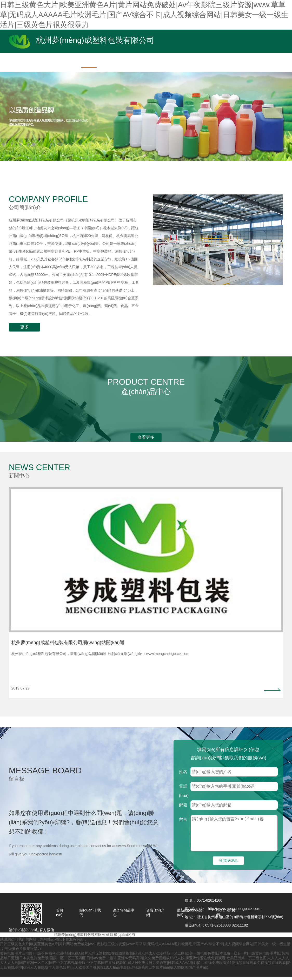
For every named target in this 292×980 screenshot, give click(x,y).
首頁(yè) (60, 916)
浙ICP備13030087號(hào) (157, 938)
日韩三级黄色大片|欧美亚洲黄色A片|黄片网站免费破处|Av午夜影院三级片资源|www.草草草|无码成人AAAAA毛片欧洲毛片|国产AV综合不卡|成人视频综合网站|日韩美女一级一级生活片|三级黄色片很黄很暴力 (144, 15)
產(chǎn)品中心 (124, 916)
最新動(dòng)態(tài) (189, 916)
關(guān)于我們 (90, 916)
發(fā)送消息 (228, 864)
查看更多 (146, 437)
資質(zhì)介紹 (155, 916)
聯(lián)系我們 (226, 916)
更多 (24, 327)
